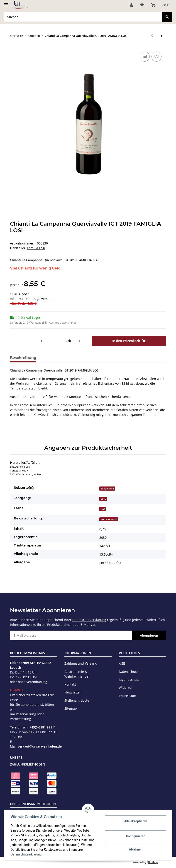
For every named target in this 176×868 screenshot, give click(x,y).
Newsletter (73, 692)
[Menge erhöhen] (79, 341)
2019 (103, 499)
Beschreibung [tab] (23, 358)
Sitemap (71, 708)
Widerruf (126, 687)
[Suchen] (83, 17)
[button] (131, 5)
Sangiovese (107, 489)
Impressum (127, 696)
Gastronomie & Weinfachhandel (77, 674)
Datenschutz (128, 672)
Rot (103, 509)
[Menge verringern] (15, 341)
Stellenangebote (77, 700)
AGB (122, 663)
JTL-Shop (152, 862)
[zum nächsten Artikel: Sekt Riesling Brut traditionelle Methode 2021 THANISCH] (161, 36)
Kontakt (70, 684)
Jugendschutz (129, 680)
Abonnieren (149, 635)
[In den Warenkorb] (129, 341)
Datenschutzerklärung (89, 620)
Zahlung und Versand (81, 663)
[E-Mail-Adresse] (71, 635)
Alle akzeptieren (135, 821)
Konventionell (109, 519)
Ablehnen (135, 849)
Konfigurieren (135, 836)
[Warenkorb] (160, 5)
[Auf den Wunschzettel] (156, 57)
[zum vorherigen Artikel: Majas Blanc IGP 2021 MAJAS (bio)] (152, 36)
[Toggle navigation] (6, 3)
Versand (47, 299)
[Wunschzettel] (142, 5)
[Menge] (41, 341)
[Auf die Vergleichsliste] (145, 57)
